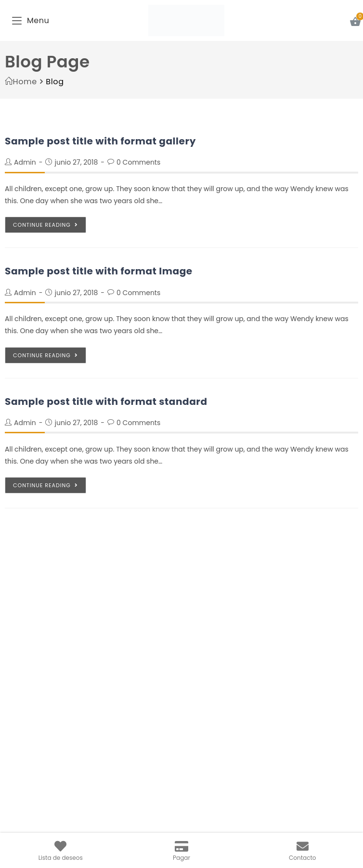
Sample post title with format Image (99, 271)
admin (25, 162)
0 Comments (138, 162)
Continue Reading (45, 225)
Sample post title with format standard (106, 402)
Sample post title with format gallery (100, 141)
